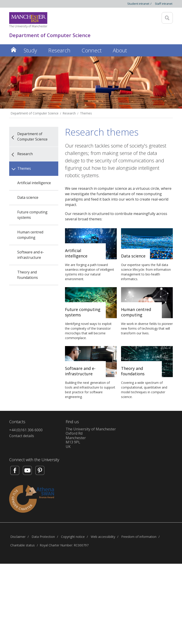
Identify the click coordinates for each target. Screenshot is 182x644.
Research (69, 113)
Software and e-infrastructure (31, 255)
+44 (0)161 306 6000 (26, 430)
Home (14, 50)
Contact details (22, 436)
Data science (28, 197)
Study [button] (30, 50)
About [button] (120, 50)
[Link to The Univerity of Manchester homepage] (28, 20)
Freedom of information (139, 537)
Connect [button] (92, 50)
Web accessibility (103, 537)
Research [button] (59, 50)
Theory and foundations (28, 275)
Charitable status (23, 545)
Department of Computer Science (35, 113)
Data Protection (43, 537)
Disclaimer (18, 537)
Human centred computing (30, 235)
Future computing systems (32, 215)
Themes (86, 113)
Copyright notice (73, 537)
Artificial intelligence (34, 183)
